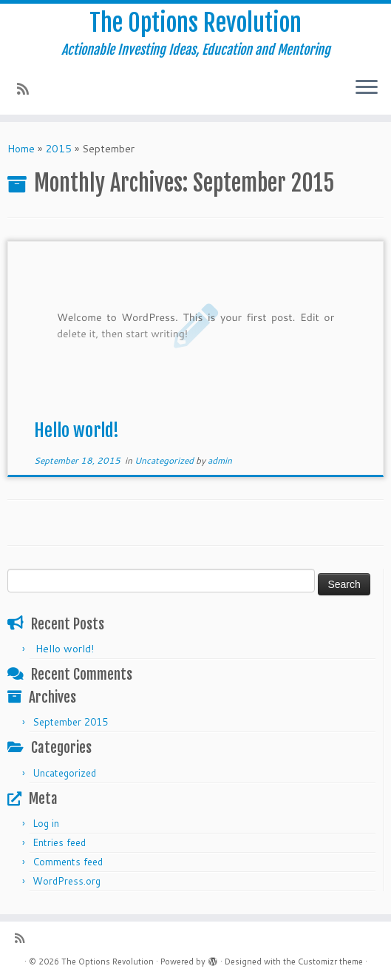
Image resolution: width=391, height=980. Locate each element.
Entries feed (59, 842)
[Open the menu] (367, 88)
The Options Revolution (195, 23)
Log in (46, 823)
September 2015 (70, 722)
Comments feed (68, 862)
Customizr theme (330, 962)
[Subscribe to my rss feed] (28, 89)
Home (21, 149)
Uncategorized (165, 460)
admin (220, 460)
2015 (58, 149)
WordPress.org (67, 881)
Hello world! (76, 430)
